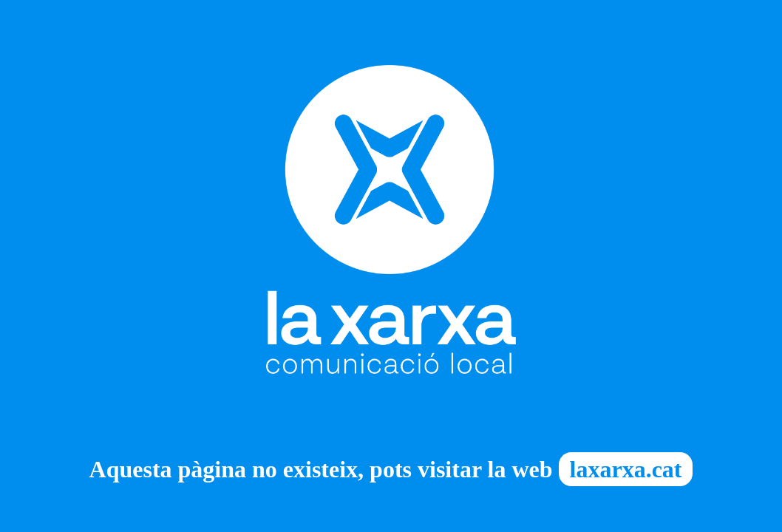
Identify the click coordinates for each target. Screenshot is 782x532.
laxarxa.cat (626, 469)
